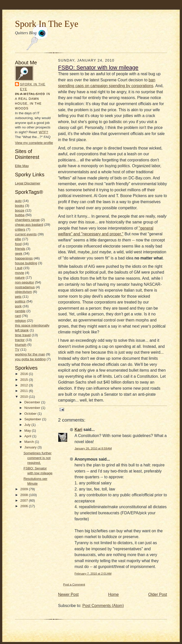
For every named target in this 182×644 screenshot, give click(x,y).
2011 (25, 391)
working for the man (30, 354)
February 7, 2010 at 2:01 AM (93, 573)
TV (17, 349)
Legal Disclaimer (28, 183)
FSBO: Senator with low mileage (98, 68)
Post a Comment (74, 584)
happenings (24, 258)
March (30, 442)
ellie (18, 239)
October (31, 414)
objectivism (23, 292)
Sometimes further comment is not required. (38, 458)
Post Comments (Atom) (103, 606)
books (20, 206)
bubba (20, 215)
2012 (25, 385)
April (28, 436)
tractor (20, 340)
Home (114, 594)
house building (26, 263)
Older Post (158, 594)
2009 (25, 489)
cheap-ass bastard (29, 225)
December (33, 402)
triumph (21, 345)
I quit (19, 268)
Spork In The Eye (47, 24)
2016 (25, 374)
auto (18, 201)
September (33, 419)
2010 (25, 397)
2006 (25, 506)
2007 (25, 500)
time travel (23, 335)
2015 (25, 380)
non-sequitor (24, 282)
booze (20, 210)
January (31, 447)
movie (20, 273)
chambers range (27, 220)
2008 (25, 495)
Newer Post (68, 594)
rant (18, 316)
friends (20, 249)
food (18, 244)
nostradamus (25, 287)
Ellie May (22, 166)
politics (20, 301)
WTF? (43, 132)
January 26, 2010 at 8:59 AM (93, 448)
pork (18, 306)
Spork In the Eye (33, 87)
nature (20, 278)
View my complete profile (34, 143)
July (28, 425)
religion (21, 321)
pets (18, 297)
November (33, 408)
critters (20, 229)
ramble (20, 311)
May (28, 431)
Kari (78, 430)
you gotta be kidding (30, 359)
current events (26, 234)
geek (19, 253)
